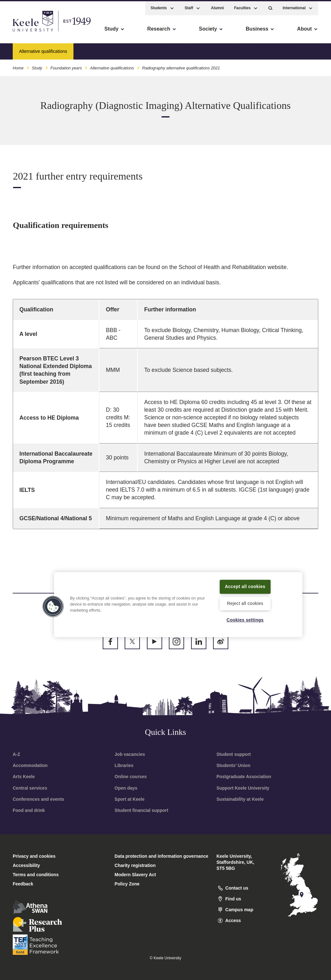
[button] (270, 7)
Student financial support (141, 810)
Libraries (124, 765)
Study (37, 66)
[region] (178, 600)
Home (18, 66)
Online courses (131, 777)
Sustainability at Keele (240, 799)
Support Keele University (243, 788)
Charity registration (135, 865)
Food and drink (29, 810)
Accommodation (30, 765)
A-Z (16, 754)
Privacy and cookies (34, 856)
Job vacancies (130, 754)
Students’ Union (234, 765)
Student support (234, 754)
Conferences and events (38, 799)
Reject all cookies (245, 603)
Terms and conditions (36, 875)
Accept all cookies (245, 582)
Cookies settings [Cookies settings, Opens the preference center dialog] (245, 620)
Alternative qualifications (112, 66)
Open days (126, 788)
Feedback (23, 884)
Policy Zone (127, 884)
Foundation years (66, 66)
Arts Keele (24, 777)
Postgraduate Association (244, 777)
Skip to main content (34, 32)
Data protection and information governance (161, 856)
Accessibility (24, 32)
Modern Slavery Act (135, 875)
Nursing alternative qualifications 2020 (119, 49)
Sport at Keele (129, 799)
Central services (30, 788)
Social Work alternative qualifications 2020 (211, 49)
